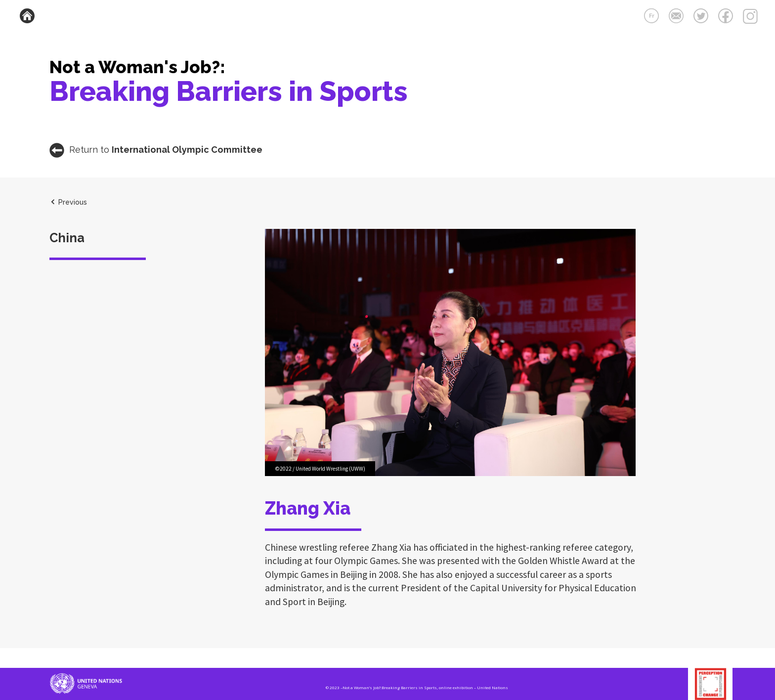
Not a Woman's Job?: (137, 67)
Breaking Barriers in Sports (229, 91)
